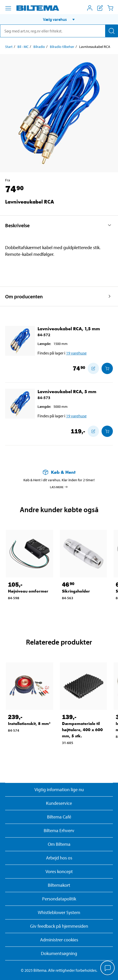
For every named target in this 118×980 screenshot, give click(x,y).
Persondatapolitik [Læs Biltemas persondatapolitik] (59, 899)
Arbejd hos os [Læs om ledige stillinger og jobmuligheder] (59, 858)
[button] (59, 19)
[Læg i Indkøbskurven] (107, 368)
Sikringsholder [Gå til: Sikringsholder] (76, 591)
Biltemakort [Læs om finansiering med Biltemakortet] (59, 885)
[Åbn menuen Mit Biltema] (90, 8)
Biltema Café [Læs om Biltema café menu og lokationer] (59, 817)
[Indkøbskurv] (110, 8)
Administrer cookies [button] (59, 940)
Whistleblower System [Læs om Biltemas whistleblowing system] (59, 912)
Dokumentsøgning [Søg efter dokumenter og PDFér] (59, 953)
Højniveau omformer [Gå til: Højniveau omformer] (28, 591)
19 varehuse (76, 353)
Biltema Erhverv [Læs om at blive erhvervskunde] (59, 830)
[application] (108, 968)
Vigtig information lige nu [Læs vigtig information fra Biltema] (59, 789)
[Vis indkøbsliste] (100, 8)
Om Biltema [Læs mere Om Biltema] (59, 844)
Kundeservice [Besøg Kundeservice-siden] (59, 803)
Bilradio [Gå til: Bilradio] (39, 47)
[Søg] (112, 31)
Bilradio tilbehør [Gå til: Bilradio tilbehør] (62, 47)
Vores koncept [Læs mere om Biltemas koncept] (59, 871)
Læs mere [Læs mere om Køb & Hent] (59, 487)
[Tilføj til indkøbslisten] (93, 368)
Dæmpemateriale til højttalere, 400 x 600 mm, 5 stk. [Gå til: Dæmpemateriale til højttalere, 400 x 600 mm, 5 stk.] (82, 730)
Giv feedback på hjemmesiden (59, 926)
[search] (59, 31)
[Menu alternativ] (8, 8)
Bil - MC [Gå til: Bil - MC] (23, 47)
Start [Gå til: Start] (9, 47)
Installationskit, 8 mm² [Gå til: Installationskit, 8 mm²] (29, 724)
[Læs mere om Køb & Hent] (59, 472)
